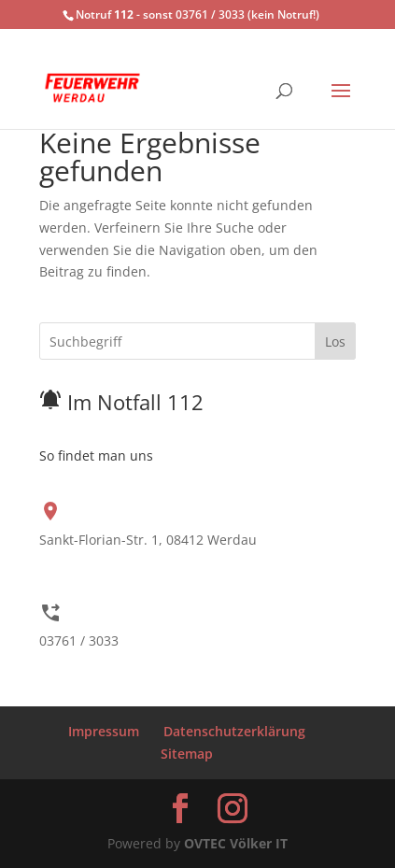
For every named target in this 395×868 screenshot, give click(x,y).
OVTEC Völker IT (236, 843)
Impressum (104, 731)
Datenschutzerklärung (234, 731)
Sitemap (187, 754)
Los (335, 342)
